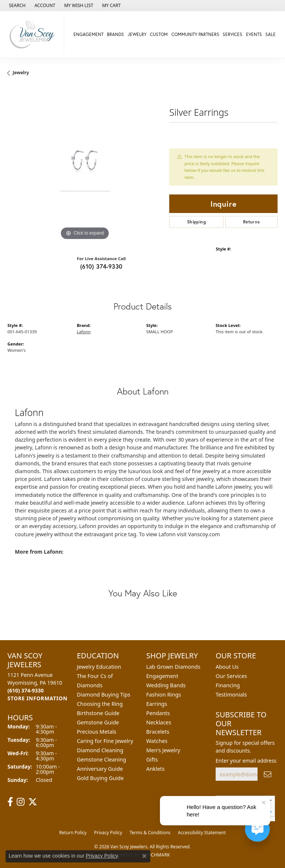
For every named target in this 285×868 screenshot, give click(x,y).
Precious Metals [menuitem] (96, 732)
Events (254, 34)
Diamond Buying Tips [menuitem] (104, 695)
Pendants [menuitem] (158, 713)
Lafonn (84, 332)
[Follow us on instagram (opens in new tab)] (21, 802)
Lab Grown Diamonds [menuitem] (173, 667)
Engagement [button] (89, 34)
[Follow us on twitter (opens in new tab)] (33, 802)
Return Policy (73, 833)
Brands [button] (115, 34)
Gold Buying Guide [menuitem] (100, 778)
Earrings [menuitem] (157, 704)
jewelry (21, 73)
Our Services (231, 676)
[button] (17, 6)
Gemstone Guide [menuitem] (98, 722)
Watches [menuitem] (157, 741)
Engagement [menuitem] (162, 676)
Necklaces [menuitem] (159, 722)
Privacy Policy (108, 833)
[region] (85, 165)
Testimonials (231, 695)
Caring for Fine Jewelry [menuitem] (105, 741)
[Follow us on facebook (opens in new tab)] (10, 802)
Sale (271, 34)
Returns (252, 222)
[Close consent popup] (144, 856)
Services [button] (232, 34)
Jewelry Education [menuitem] (99, 667)
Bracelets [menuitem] (158, 732)
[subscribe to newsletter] (268, 774)
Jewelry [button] (137, 34)
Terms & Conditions (150, 833)
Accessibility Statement (202, 833)
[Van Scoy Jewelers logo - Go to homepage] (34, 35)
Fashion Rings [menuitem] (164, 695)
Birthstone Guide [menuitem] (98, 713)
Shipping (196, 222)
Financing (228, 685)
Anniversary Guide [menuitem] (100, 769)
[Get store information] (37, 698)
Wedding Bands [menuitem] (166, 685)
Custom (159, 34)
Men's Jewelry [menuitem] (163, 750)
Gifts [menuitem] (152, 759)
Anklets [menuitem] (155, 769)
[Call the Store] (26, 690)
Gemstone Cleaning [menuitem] (101, 759)
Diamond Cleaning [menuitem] (100, 750)
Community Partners (195, 34)
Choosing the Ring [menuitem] (100, 704)
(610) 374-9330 (101, 266)
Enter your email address (246, 761)
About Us (227, 667)
